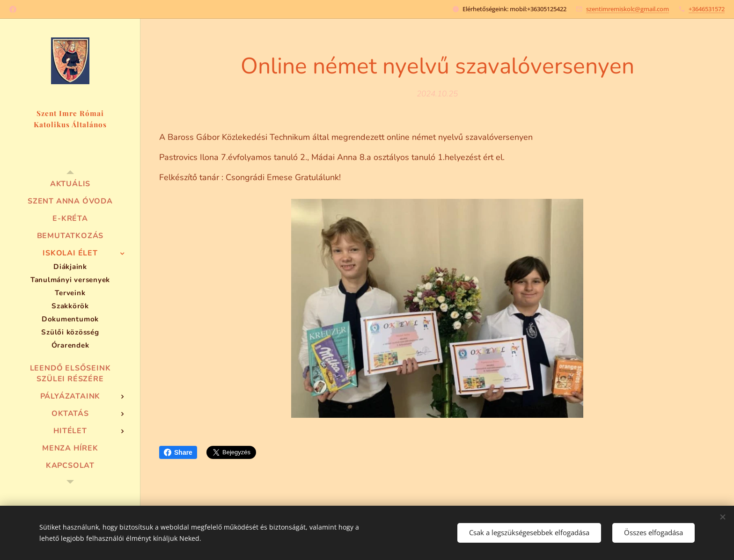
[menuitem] (70, 184)
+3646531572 (707, 9)
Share (178, 452)
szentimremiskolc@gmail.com (628, 9)
